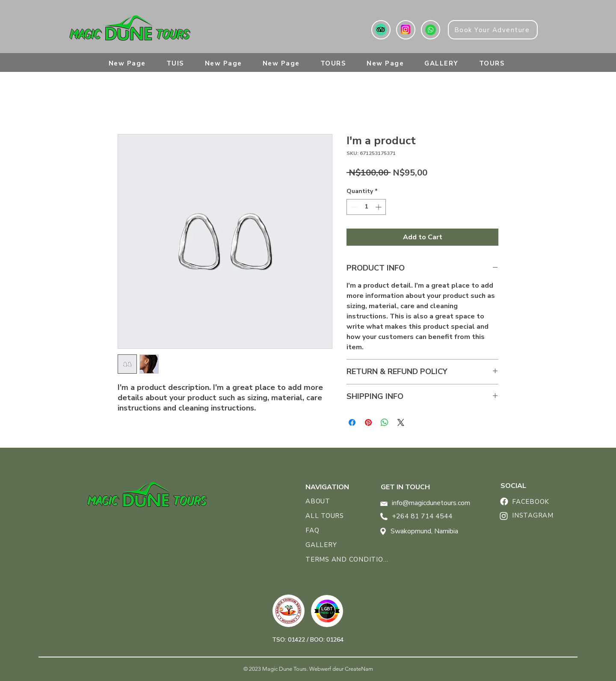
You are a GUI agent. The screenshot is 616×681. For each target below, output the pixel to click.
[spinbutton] (366, 207)
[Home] (504, 501)
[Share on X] (401, 422)
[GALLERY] (329, 545)
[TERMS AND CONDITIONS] (349, 559)
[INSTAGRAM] (539, 515)
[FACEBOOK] (539, 502)
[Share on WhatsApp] (385, 422)
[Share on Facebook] (352, 422)
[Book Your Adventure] (493, 30)
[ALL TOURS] (329, 516)
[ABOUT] (330, 501)
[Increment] (379, 207)
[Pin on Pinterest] (368, 422)
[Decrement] (353, 207)
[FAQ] (329, 530)
